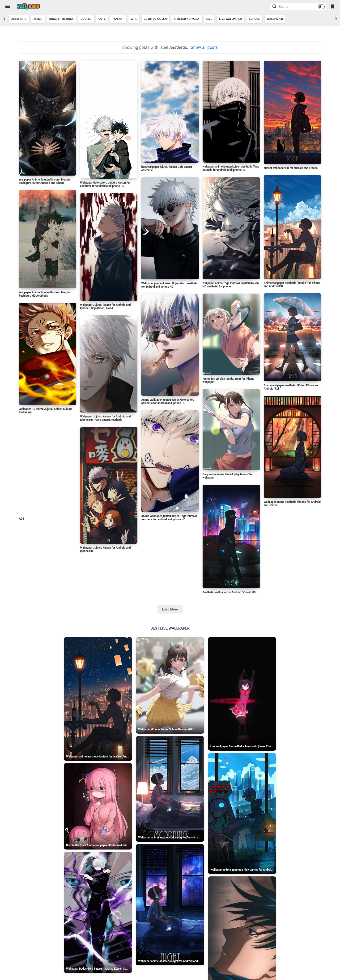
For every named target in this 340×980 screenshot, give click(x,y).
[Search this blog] (293, 7)
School (254, 19)
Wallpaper (275, 19)
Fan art (118, 19)
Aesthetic (19, 19)
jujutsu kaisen (155, 19)
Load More (170, 609)
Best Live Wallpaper (170, 628)
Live (209, 19)
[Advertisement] (47, 467)
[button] (275, 7)
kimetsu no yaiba (186, 19)
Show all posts (204, 47)
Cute (102, 19)
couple (86, 19)
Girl (134, 19)
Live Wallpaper (230, 19)
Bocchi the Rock (62, 19)
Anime (38, 19)
